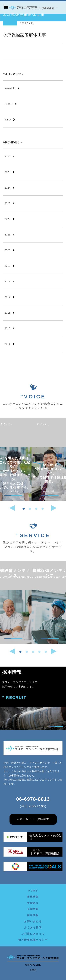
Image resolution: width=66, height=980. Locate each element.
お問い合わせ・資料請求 (33, 819)
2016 (7, 313)
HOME (33, 891)
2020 (7, 250)
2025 (7, 172)
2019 (7, 266)
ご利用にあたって (33, 934)
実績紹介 (33, 903)
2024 (7, 188)
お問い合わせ (33, 921)
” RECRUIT (14, 698)
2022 (7, 219)
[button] (24, 509)
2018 (7, 281)
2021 (7, 235)
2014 (7, 344)
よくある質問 (33, 927)
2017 (7, 297)
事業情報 (33, 897)
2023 (7, 203)
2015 (7, 328)
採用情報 (33, 915)
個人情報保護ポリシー (33, 940)
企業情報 (33, 909)
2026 (7, 156)
